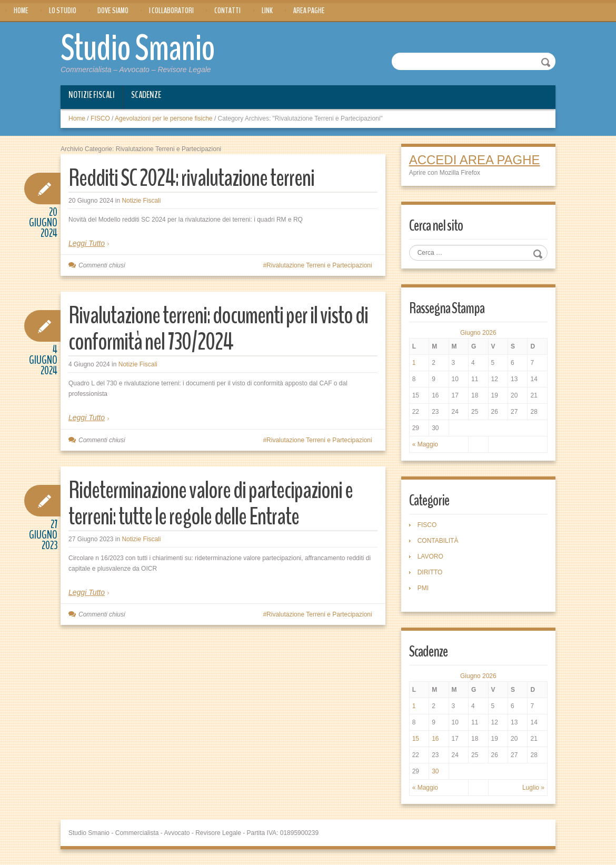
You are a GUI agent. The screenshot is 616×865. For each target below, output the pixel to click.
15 (416, 739)
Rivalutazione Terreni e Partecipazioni (319, 265)
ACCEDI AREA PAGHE (475, 160)
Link (267, 11)
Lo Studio (63, 11)
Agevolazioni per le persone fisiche (163, 118)
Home (21, 11)
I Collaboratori (171, 11)
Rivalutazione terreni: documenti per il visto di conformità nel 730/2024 (218, 329)
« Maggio (425, 444)
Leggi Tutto (87, 243)
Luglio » (533, 788)
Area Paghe (309, 11)
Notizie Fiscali (92, 95)
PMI (423, 588)
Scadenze (146, 95)
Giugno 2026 (478, 333)
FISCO (100, 118)
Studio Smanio (138, 48)
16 (435, 739)
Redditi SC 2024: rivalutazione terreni (191, 178)
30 (435, 771)
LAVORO (430, 556)
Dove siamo (113, 11)
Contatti (227, 11)
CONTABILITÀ (438, 541)
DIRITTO (430, 572)
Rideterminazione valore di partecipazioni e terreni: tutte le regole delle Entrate (211, 504)
